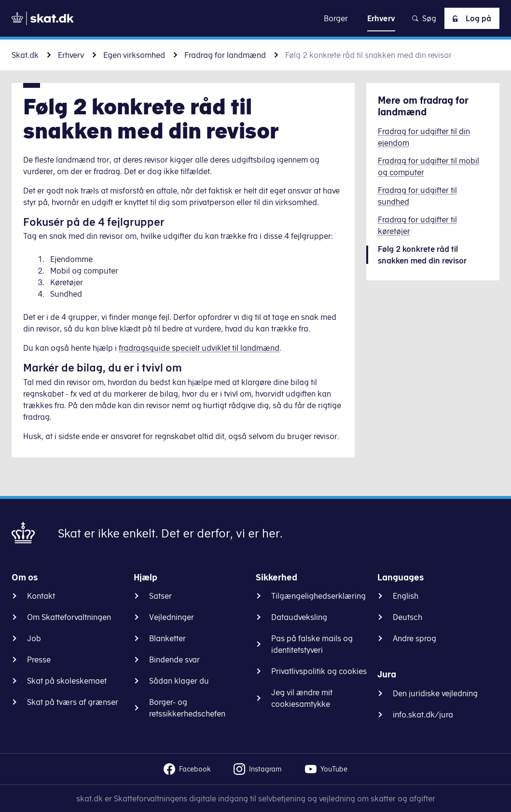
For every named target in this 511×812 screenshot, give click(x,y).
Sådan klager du (179, 681)
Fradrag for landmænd (225, 55)
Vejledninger (172, 617)
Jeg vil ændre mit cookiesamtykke (302, 698)
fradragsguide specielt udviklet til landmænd (199, 348)
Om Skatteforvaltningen (69, 617)
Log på (470, 18)
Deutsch (407, 617)
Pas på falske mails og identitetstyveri (312, 644)
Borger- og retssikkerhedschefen (187, 708)
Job (34, 638)
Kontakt (41, 596)
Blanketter (167, 638)
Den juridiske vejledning (435, 693)
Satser (160, 596)
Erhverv (71, 55)
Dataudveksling (299, 617)
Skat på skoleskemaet (67, 681)
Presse (39, 660)
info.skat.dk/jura (423, 715)
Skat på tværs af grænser (73, 702)
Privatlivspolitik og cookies (319, 671)
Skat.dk (25, 55)
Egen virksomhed (134, 55)
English (406, 596)
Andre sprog (414, 638)
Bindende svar (174, 660)
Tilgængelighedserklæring (318, 596)
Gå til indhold (255, 18)
